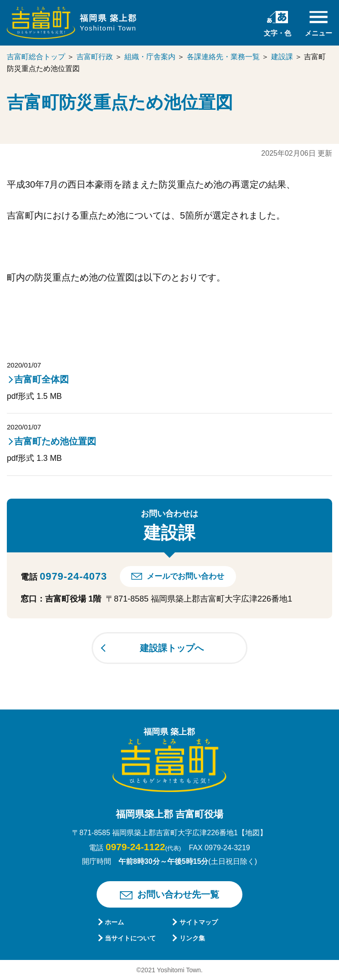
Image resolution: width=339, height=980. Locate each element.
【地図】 (252, 833)
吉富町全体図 (41, 379)
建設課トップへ (172, 648)
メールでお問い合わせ (185, 576)
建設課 (282, 57)
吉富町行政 (95, 57)
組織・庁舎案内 (150, 57)
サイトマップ (199, 922)
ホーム (114, 922)
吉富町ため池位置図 (55, 441)
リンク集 (192, 938)
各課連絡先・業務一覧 (223, 57)
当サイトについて (130, 938)
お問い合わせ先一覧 (178, 894)
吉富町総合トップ (36, 57)
